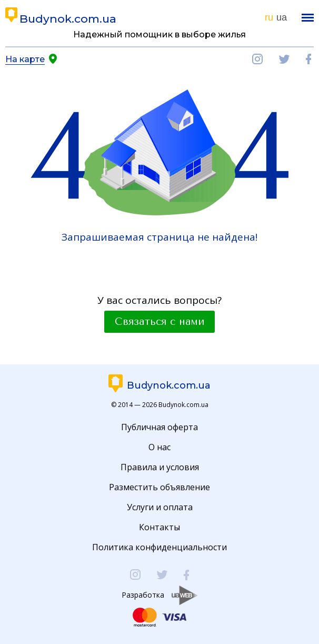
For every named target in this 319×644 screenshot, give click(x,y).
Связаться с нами (159, 322)
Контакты (159, 527)
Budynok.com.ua (68, 19)
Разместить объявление (159, 487)
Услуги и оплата (160, 507)
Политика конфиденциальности (159, 547)
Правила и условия (160, 467)
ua (282, 17)
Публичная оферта (159, 427)
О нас (159, 447)
